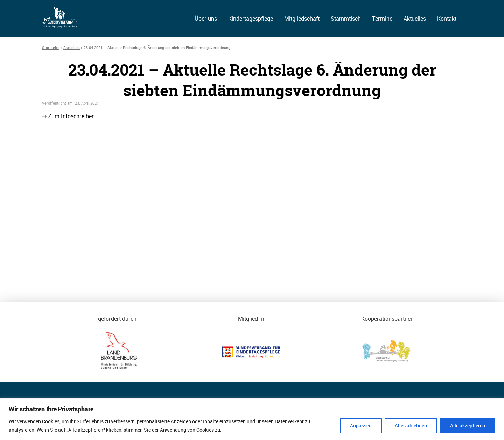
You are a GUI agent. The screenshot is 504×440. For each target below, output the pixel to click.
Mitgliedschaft (302, 19)
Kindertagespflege (251, 19)
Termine (382, 19)
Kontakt (447, 19)
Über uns (206, 19)
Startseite (51, 47)
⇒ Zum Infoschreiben (68, 116)
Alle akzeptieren (468, 425)
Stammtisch (346, 19)
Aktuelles (415, 19)
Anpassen (361, 425)
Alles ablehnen (411, 425)
